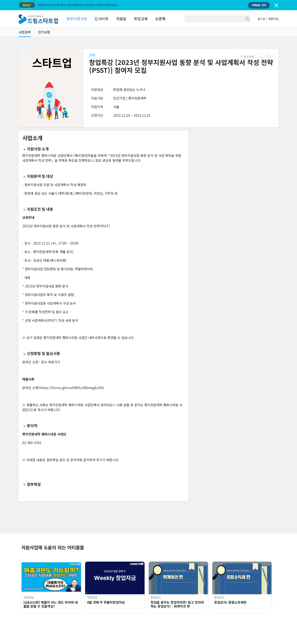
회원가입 (273, 19)
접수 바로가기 (51, 362)
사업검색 (25, 32)
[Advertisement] (235, 167)
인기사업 (44, 32)
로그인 (261, 19)
